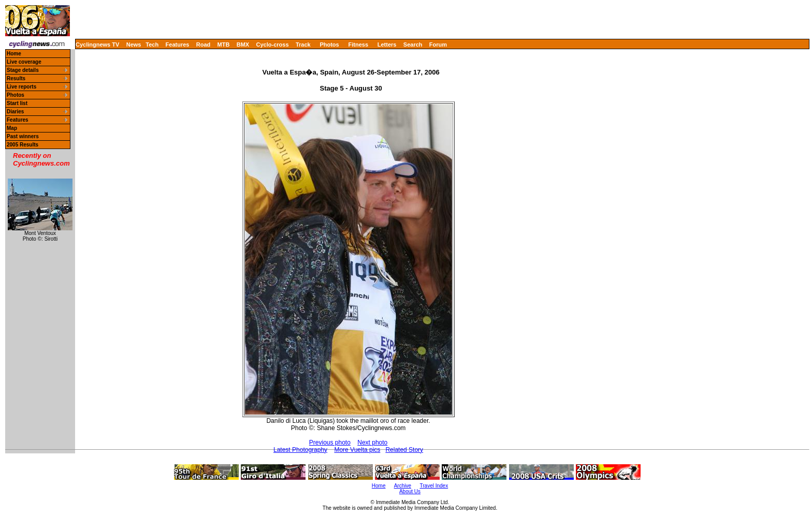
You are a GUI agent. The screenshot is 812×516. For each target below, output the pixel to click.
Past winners (23, 136)
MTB (224, 45)
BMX (243, 45)
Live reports (21, 87)
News (134, 45)
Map (12, 128)
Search (413, 45)
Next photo (372, 443)
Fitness (358, 45)
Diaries (15, 112)
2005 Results (23, 145)
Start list (17, 103)
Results (16, 78)
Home (14, 54)
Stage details (23, 70)
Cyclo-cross (273, 45)
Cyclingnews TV (97, 45)
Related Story (404, 450)
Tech (152, 45)
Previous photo (330, 443)
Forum (438, 45)
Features (178, 45)
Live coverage (24, 62)
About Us (410, 491)
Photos (329, 45)
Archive (403, 486)
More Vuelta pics (357, 450)
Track (303, 45)
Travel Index (434, 486)
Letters (387, 45)
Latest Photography (300, 450)
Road (204, 45)
